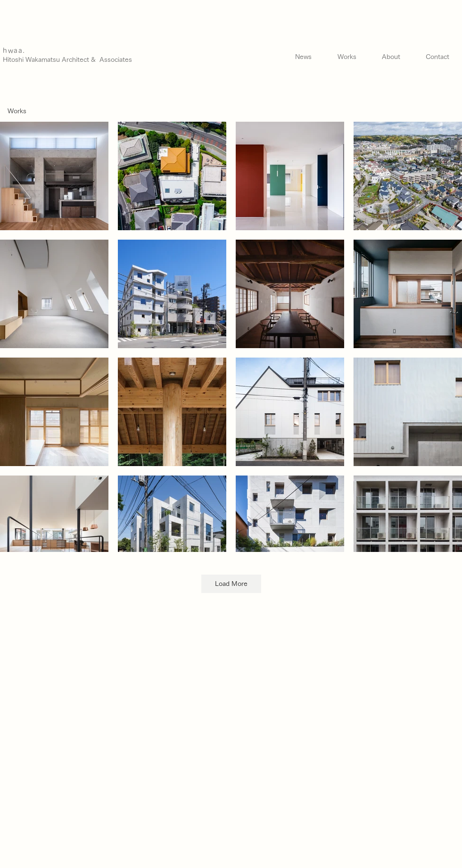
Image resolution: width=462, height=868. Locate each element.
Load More (231, 584)
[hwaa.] (43, 50)
